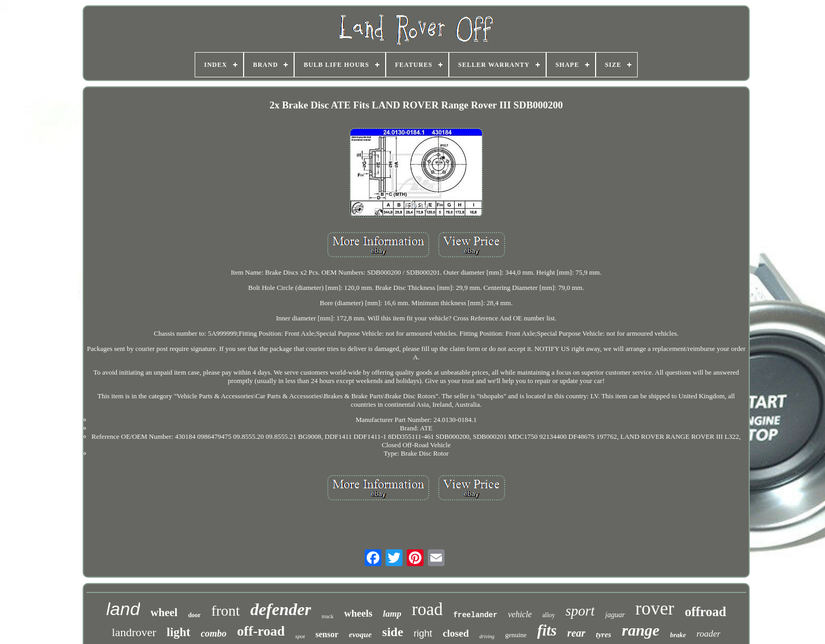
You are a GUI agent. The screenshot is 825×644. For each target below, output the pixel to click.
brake (678, 635)
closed (456, 633)
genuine (516, 635)
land (123, 609)
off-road (261, 631)
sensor (327, 634)
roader (709, 634)
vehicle (520, 614)
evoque (360, 635)
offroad (705, 612)
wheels (358, 613)
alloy (549, 615)
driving (487, 636)
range (641, 630)
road (427, 609)
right (423, 633)
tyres (604, 635)
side (393, 632)
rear (576, 633)
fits (547, 630)
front (225, 611)
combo (214, 633)
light (179, 632)
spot (300, 636)
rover (655, 608)
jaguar (615, 615)
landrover (134, 632)
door (194, 615)
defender (281, 609)
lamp (392, 614)
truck (328, 616)
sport (580, 611)
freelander (475, 615)
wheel (164, 612)
